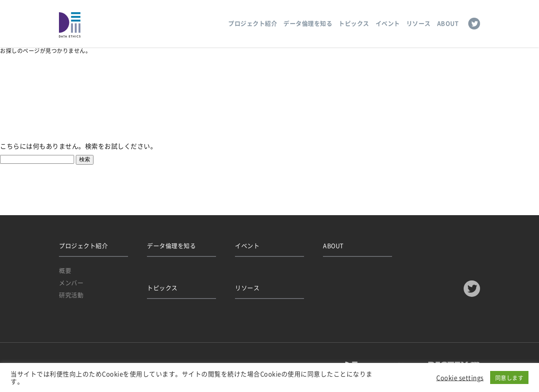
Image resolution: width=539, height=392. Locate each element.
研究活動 (71, 295)
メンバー (71, 283)
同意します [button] (510, 377)
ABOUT (448, 23)
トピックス (354, 23)
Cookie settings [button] (460, 378)
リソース (419, 23)
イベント (388, 23)
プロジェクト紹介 (253, 23)
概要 (65, 270)
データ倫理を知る (308, 23)
